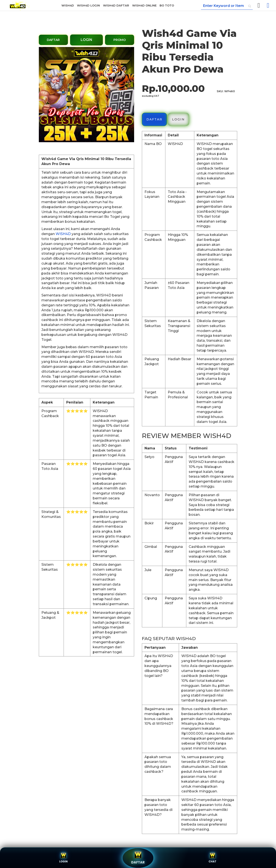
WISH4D (63, 234)
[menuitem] (68, 5)
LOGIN (86, 40)
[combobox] (227, 6)
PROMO (120, 40)
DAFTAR (53, 40)
